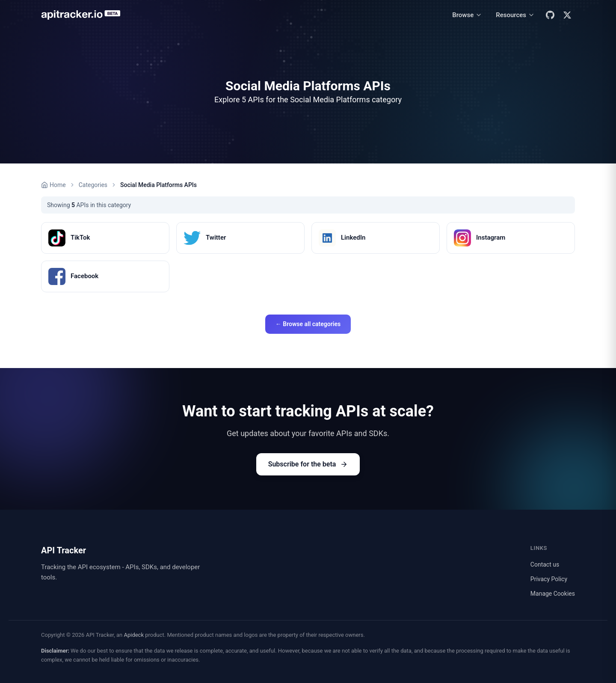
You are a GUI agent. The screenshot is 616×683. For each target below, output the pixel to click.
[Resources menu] (515, 15)
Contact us (545, 564)
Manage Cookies (553, 594)
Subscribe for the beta (308, 464)
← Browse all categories (308, 324)
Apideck (134, 635)
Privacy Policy (549, 579)
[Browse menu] (467, 15)
